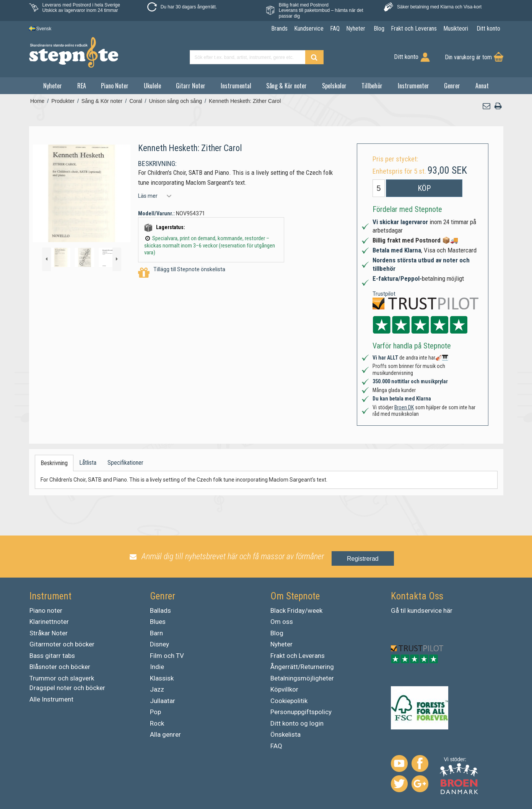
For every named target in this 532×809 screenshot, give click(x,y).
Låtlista (88, 463)
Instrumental (236, 86)
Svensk (40, 29)
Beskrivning (54, 463)
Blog (277, 633)
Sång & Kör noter (286, 86)
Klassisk (162, 678)
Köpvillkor (284, 689)
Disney (159, 644)
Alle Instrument (51, 699)
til (403, 610)
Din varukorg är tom (468, 57)
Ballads (160, 610)
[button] (486, 106)
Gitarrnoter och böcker (62, 644)
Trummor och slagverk (62, 678)
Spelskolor (334, 86)
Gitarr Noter (191, 86)
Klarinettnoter (49, 622)
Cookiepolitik (289, 701)
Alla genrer (165, 734)
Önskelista (286, 734)
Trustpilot (384, 294)
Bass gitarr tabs (52, 656)
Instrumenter (413, 86)
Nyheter (53, 86)
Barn (156, 633)
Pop (155, 712)
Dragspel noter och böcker (67, 688)
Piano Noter (115, 86)
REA (82, 86)
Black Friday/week (296, 610)
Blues (158, 622)
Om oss (282, 622)
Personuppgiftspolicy (301, 712)
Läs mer (148, 196)
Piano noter (46, 610)
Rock (157, 723)
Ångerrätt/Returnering (302, 667)
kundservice (425, 610)
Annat (482, 86)
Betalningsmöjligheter (302, 678)
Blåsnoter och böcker (60, 667)
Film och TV (167, 656)
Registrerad (363, 559)
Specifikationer (125, 463)
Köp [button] (424, 188)
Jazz (157, 689)
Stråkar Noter (49, 633)
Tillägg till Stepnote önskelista (182, 273)
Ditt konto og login (297, 723)
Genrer (452, 86)
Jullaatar (163, 701)
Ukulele (152, 86)
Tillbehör (372, 86)
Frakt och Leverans (298, 656)
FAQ (276, 746)
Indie (157, 667)
